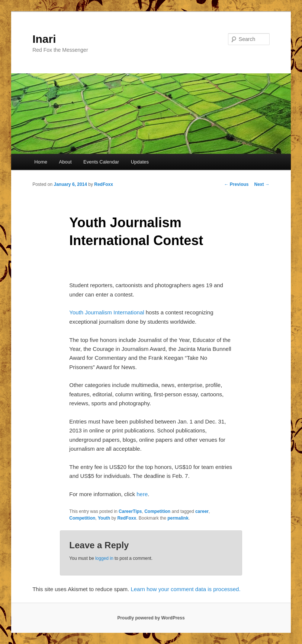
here (142, 494)
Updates (140, 162)
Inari (44, 39)
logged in (104, 558)
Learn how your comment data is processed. (185, 589)
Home (41, 162)
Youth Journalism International (107, 312)
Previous (236, 184)
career (202, 511)
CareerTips (130, 511)
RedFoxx (104, 184)
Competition (157, 511)
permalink (178, 518)
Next (262, 184)
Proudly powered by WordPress (151, 618)
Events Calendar (101, 162)
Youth (104, 518)
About (65, 162)
